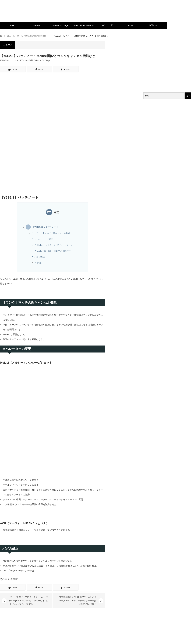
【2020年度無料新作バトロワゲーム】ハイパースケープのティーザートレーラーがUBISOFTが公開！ (76, 601)
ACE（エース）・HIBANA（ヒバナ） (55, 251)
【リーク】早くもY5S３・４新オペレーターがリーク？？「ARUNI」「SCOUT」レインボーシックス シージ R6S (29, 601)
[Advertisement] (147, 29)
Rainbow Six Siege (60, 25)
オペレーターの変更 (44, 239)
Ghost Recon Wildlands (84, 25)
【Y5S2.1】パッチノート (45, 227)
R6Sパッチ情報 (26, 60)
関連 (39, 263)
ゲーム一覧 (108, 25)
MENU (131, 25)
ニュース (15, 60)
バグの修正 (40, 257)
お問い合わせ (155, 25)
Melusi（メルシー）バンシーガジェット (56, 245)
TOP (12, 25)
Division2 (36, 25)
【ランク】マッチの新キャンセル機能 (52, 233)
